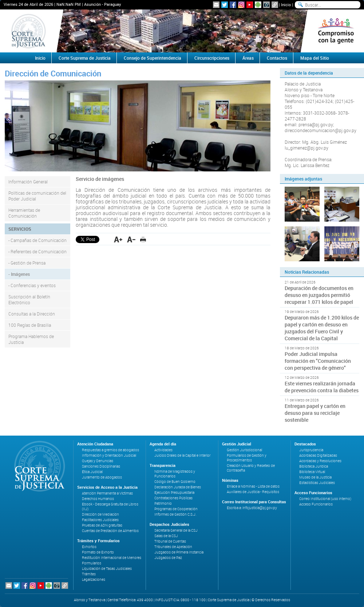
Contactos (277, 58)
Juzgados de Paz (168, 558)
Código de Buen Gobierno (175, 482)
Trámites (89, 574)
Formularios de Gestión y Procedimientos (247, 458)
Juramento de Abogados (102, 477)
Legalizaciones (94, 580)
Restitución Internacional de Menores (112, 558)
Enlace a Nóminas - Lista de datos (253, 486)
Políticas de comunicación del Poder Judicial (37, 196)
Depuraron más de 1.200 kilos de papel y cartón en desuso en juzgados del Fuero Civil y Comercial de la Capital (322, 328)
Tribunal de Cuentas (170, 541)
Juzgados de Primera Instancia (179, 552)
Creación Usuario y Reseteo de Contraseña (251, 468)
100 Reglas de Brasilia (30, 325)
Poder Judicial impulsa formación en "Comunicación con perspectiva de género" (318, 361)
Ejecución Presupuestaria (174, 493)
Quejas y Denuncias (98, 461)
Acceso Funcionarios (316, 504)
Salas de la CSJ (166, 536)
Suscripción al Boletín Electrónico (29, 299)
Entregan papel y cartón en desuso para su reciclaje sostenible (315, 413)
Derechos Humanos (98, 499)
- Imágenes (19, 274)
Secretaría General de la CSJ (176, 530)
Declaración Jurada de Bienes (178, 487)
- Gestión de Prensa (27, 263)
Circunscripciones (212, 58)
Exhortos (89, 547)
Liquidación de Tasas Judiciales (107, 569)
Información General (28, 182)
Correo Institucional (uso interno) (325, 499)
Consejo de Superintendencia (153, 58)
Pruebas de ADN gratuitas (102, 525)
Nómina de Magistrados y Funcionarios (175, 474)
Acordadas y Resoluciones (320, 461)
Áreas (248, 58)
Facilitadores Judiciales (100, 520)
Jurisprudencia (311, 450)
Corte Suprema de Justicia (85, 58)
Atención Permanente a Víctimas (107, 493)
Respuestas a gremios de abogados (110, 450)
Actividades (163, 450)
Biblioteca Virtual (312, 472)
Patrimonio (163, 503)
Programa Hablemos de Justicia (31, 339)
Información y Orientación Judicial (109, 455)
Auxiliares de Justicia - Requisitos (253, 492)
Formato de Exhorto (98, 552)
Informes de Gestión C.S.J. (175, 514)
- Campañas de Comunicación (37, 240)
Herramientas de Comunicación (24, 213)
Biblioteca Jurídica (314, 466)
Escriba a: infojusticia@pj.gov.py (252, 508)
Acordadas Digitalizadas (318, 455)
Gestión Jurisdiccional (244, 450)
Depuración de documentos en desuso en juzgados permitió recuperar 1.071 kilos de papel (319, 295)
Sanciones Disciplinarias (101, 466)
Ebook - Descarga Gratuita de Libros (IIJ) (110, 507)
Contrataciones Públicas (173, 498)
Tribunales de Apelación (173, 547)
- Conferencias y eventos (32, 285)
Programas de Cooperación (176, 509)
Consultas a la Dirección (32, 314)
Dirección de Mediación (100, 514)
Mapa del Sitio (315, 58)
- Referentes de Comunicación (37, 251)
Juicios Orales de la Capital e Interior (182, 455)
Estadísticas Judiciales (317, 483)
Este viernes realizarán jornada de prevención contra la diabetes (322, 387)
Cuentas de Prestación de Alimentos (110, 531)
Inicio (286, 5)
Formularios (92, 563)
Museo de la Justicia (315, 477)
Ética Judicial (92, 472)
